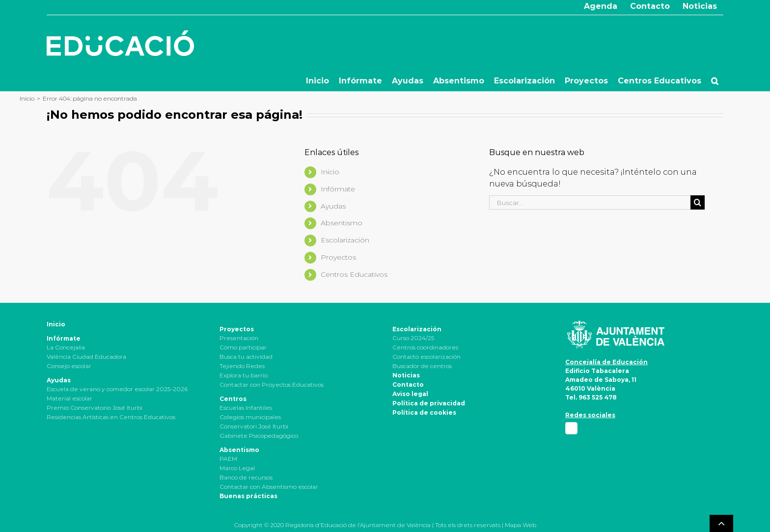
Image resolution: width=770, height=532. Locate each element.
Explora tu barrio (244, 375)
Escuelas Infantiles (246, 408)
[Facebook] (571, 428)
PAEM (228, 459)
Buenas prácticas (248, 496)
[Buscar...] (590, 202)
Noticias (406, 375)
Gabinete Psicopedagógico (259, 436)
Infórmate (338, 189)
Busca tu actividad (246, 357)
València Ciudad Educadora (86, 357)
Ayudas (333, 206)
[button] (715, 81)
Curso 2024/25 (413, 338)
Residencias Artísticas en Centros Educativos (111, 417)
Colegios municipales (250, 417)
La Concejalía (66, 347)
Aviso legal (410, 394)
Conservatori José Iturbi (254, 426)
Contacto (408, 385)
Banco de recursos (246, 477)
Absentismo (342, 223)
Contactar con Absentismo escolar (269, 487)
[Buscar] (698, 202)
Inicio (330, 172)
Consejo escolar (69, 366)
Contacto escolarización (426, 357)
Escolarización (345, 240)
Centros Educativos (354, 274)
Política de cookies (424, 412)
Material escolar (69, 398)
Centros (233, 399)
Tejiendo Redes (242, 366)
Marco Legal (237, 468)
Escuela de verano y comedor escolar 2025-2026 (117, 389)
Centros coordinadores (425, 347)
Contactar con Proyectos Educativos (272, 385)
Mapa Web (521, 525)
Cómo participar (243, 347)
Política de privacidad (429, 403)
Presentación (239, 338)
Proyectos (338, 257)
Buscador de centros (422, 366)
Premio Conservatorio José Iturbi (95, 408)
